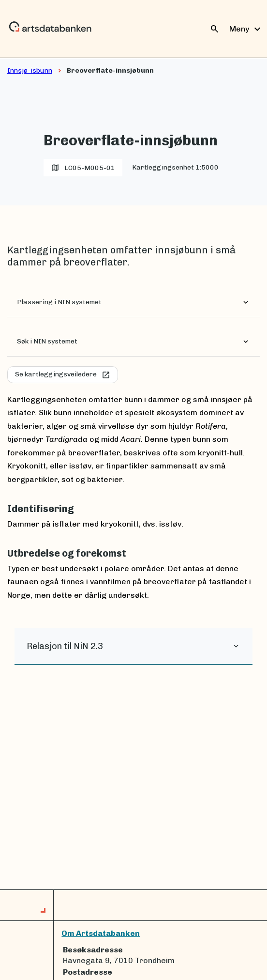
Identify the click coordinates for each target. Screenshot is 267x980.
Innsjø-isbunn (30, 70)
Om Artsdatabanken (101, 933)
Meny (246, 29)
